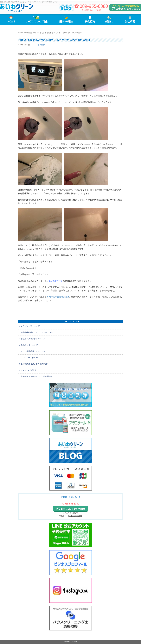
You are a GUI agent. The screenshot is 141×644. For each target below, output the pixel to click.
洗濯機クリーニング (29, 345)
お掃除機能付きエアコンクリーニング (36, 332)
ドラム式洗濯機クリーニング (32, 351)
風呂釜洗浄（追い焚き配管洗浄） (34, 364)
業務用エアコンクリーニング (32, 339)
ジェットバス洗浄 (28, 370)
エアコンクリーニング (30, 326)
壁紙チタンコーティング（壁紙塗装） (36, 376)
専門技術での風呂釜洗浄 (58, 297)
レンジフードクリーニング (31, 358)
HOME (21, 33)
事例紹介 (29, 33)
